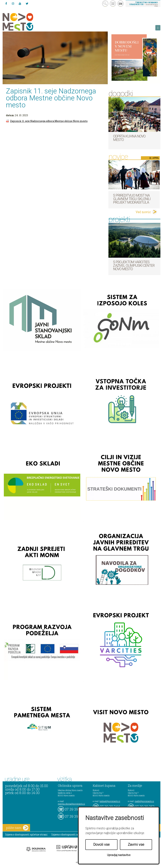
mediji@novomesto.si (144, 801)
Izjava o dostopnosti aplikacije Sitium (75, 835)
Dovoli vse (101, 845)
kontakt (113, 4)
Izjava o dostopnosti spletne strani (26, 835)
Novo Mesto (26, 22)
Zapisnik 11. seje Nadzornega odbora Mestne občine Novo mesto (49, 121)
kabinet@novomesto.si (110, 801)
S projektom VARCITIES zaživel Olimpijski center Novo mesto (134, 265)
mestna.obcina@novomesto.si (71, 804)
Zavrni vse (136, 845)
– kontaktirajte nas (144, 4)
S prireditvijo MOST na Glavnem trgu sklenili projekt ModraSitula (132, 199)
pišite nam (17, 828)
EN (121, 4)
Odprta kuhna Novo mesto (129, 138)
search (105, 4)
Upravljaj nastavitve (119, 855)
